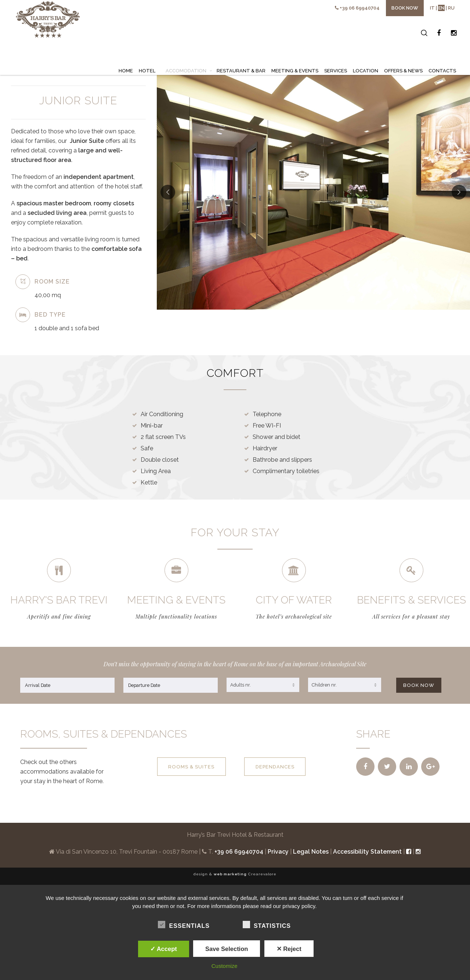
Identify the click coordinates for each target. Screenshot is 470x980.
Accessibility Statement (367, 848)
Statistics (267, 925)
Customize (225, 966)
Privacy (278, 848)
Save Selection (227, 949)
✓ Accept (164, 949)
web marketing (230, 871)
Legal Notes (311, 848)
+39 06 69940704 (360, 8)
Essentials (184, 925)
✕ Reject (289, 949)
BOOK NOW (419, 682)
